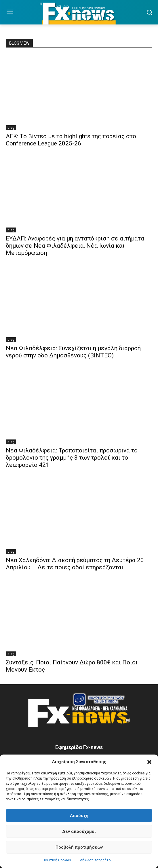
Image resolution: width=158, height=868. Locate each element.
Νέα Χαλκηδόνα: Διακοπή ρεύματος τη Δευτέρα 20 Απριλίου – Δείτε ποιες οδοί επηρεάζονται (75, 564)
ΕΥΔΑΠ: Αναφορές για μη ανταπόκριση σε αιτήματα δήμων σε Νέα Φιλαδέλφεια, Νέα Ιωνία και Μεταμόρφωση (75, 246)
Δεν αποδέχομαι (79, 831)
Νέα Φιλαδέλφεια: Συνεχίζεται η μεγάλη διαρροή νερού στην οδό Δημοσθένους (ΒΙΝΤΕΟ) (73, 352)
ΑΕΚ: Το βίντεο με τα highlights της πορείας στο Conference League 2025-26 (71, 140)
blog (11, 128)
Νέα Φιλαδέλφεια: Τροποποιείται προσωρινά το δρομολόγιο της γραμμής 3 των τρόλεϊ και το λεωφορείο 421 (72, 458)
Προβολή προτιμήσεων (79, 847)
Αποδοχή (79, 816)
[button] (149, 762)
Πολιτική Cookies (57, 860)
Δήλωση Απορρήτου (96, 860)
